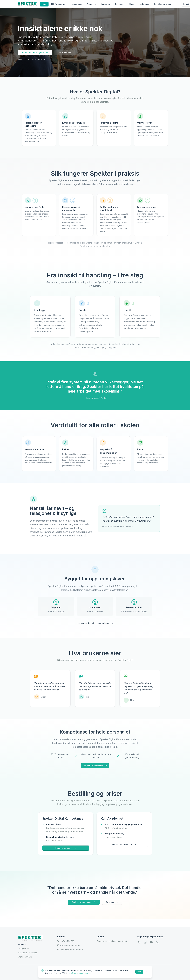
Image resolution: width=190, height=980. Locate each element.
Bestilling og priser (163, 4)
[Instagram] (145, 942)
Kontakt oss (144, 4)
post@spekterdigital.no (69, 945)
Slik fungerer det (59, 4)
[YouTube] (151, 942)
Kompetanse (76, 4)
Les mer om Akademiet (95, 766)
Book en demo (65, 52)
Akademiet (92, 4)
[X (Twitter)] (157, 942)
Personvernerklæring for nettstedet (112, 941)
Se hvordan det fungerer (35, 52)
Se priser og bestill (66, 848)
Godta (139, 972)
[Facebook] (139, 942)
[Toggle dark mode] (177, 4)
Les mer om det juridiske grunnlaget (95, 623)
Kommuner (106, 4)
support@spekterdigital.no (70, 949)
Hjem (44, 4)
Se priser (112, 902)
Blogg (132, 4)
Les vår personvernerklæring (80, 973)
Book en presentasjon (84, 902)
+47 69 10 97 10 (66, 941)
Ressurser (120, 4)
